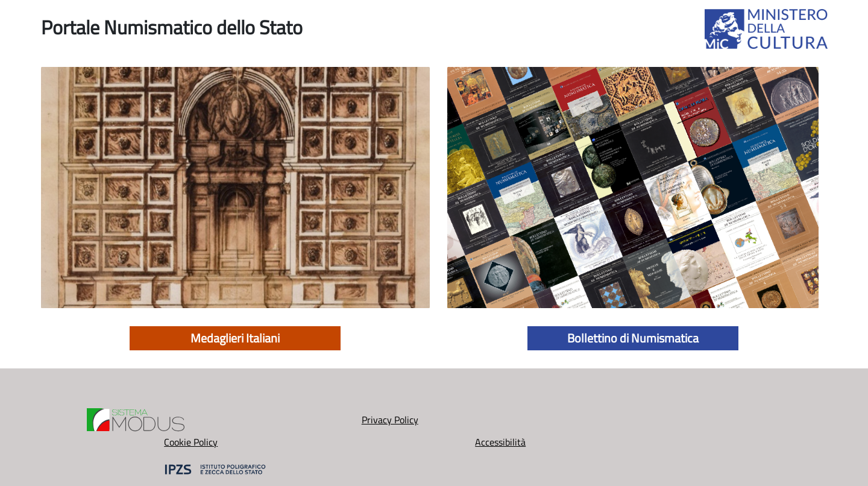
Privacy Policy (301, 428)
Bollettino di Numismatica (633, 338)
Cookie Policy (434, 428)
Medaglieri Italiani (235, 338)
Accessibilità (567, 428)
